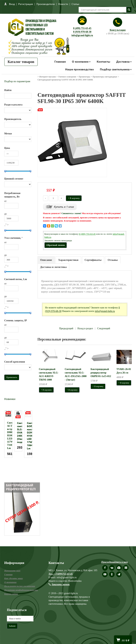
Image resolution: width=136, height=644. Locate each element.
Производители (46, 4)
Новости (63, 4)
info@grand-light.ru (82, 35)
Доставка (123, 61)
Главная (60, 61)
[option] (8, 434)
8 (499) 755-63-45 (82, 28)
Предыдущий (66, 328)
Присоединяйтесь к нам (115, 562)
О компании (80, 61)
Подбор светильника (115, 69)
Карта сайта (11, 594)
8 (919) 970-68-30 (82, 32)
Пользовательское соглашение (20, 586)
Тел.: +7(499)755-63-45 (61, 574)
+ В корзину (74, 198)
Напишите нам (12, 571)
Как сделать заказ (14, 578)
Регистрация (26, 4)
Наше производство (80, 69)
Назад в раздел (85, 328)
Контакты (103, 61)
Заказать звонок (61, 584)
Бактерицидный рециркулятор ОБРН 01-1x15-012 (101, 373)
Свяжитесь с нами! (71, 213)
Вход (12, 4)
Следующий (104, 328)
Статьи (75, 4)
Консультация (118, 30)
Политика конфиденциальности (21, 590)
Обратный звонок (56, 245)
